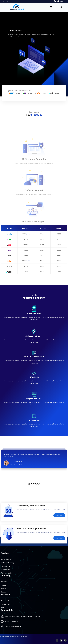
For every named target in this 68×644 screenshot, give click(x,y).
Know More (59, 515)
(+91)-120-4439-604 (4, 1)
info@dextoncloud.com (14, 626)
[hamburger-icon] (51, 7)
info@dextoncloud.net (7, 1)
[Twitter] (61, 640)
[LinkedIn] (65, 640)
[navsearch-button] (61, 7)
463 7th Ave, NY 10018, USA (11, 1)
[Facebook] (57, 640)
